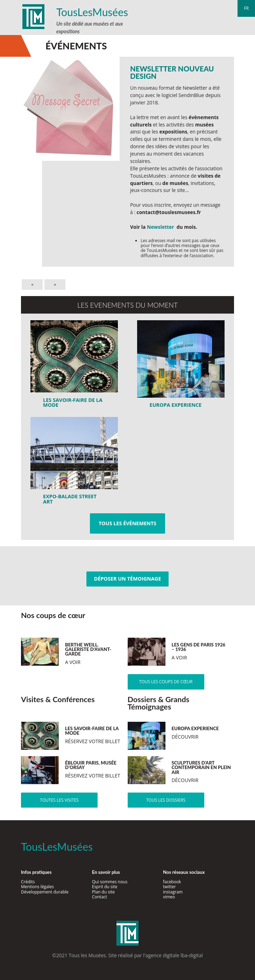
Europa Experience (176, 405)
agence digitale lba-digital (174, 955)
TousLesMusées (92, 12)
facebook (172, 882)
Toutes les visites (59, 800)
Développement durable (45, 892)
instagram (173, 892)
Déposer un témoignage (127, 579)
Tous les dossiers (166, 800)
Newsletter (160, 227)
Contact (100, 897)
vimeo (169, 897)
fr (246, 8)
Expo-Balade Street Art (70, 499)
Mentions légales (37, 887)
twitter (169, 887)
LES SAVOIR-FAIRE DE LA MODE (73, 402)
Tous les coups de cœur (166, 682)
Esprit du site (105, 887)
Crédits (28, 882)
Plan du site (103, 892)
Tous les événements (127, 523)
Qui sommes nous (110, 882)
